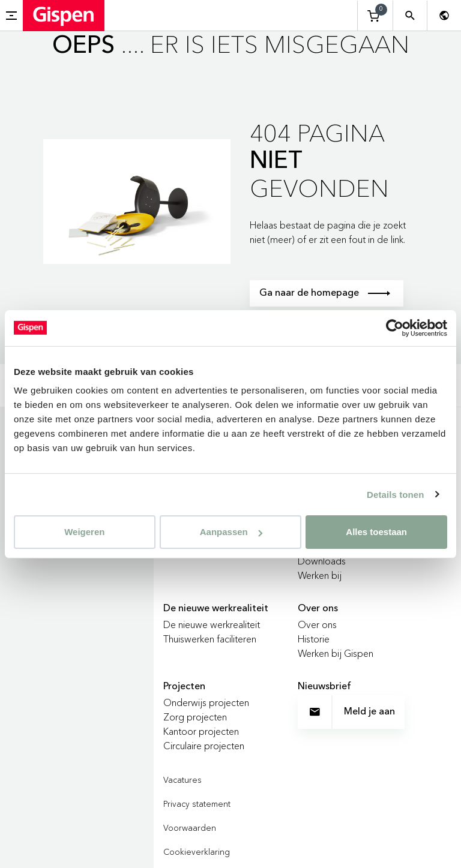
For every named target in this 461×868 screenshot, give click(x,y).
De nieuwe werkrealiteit (212, 624)
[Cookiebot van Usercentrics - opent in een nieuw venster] (395, 328)
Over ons (317, 624)
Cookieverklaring (197, 852)
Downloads (322, 561)
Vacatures (182, 780)
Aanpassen (231, 532)
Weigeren (84, 532)
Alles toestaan (376, 532)
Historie (314, 639)
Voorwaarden (190, 828)
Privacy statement (197, 804)
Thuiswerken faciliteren (210, 639)
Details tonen (395, 494)
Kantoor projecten (201, 731)
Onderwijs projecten (206, 702)
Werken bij (320, 575)
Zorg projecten (195, 717)
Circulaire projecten (204, 746)
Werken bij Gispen (336, 653)
